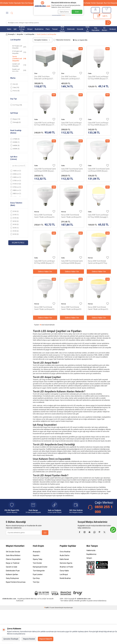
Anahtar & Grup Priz (22, 29)
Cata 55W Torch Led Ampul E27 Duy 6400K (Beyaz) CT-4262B (71, 124)
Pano (48, 29)
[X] (109, 539)
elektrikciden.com (9, 605)
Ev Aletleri (104, 29)
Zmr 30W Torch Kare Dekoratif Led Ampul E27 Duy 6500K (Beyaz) (70, 78)
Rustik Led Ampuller (19, 70)
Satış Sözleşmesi (12, 584)
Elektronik (71, 29)
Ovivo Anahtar (65, 558)
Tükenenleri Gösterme (62, 40)
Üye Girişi (36, 584)
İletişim (89, 564)
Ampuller (20, 34)
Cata (90, 73)
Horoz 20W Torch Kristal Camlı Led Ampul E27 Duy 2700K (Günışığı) (97, 262)
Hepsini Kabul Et (46, 639)
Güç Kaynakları (96, 29)
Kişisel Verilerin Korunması (16, 588)
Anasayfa (10, 34)
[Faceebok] (85, 533)
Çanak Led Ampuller (19, 65)
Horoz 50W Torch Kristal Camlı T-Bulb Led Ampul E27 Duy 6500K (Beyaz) (72, 216)
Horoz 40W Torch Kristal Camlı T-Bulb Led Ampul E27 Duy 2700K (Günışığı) (98, 308)
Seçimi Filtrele (18, 243)
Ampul (30, 29)
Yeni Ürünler (37, 569)
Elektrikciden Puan (13, 577)
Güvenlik (80, 29)
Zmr (36, 73)
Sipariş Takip (38, 565)
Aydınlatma (39, 29)
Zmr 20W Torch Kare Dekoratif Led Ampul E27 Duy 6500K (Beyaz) (44, 78)
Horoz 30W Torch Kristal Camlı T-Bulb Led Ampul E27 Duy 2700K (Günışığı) (72, 308)
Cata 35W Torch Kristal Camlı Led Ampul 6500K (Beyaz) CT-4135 (72, 262)
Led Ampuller (30, 34)
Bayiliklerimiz (91, 560)
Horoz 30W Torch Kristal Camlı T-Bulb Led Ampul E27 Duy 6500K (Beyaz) (45, 308)
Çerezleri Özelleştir (11, 639)
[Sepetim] (102, 16)
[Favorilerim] (107, 10)
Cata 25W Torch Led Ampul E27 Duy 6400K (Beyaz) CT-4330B (98, 78)
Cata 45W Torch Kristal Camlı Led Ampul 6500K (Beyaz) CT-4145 (45, 170)
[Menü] (7, 13)
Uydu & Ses (87, 29)
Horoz (37, 212)
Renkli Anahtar (65, 584)
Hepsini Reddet (29, 639)
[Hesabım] (95, 10)
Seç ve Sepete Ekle (80, 40)
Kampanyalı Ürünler (40, 573)
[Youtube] (97, 533)
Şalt (15, 29)
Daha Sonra (64, 12)
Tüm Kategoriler (39, 577)
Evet (77, 12)
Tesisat (55, 29)
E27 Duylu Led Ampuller (19, 47)
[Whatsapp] (103, 533)
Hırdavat (113, 29)
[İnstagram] (91, 533)
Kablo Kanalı (64, 565)
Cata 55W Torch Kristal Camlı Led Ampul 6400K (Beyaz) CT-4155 (72, 170)
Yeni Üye (36, 588)
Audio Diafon (65, 561)
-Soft (46, 614)
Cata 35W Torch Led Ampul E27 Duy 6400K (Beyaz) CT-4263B (44, 262)
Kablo (9, 29)
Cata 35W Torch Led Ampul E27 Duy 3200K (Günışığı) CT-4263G (99, 216)
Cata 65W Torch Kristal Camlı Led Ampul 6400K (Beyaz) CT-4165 (99, 170)
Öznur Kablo (64, 577)
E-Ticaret (52, 614)
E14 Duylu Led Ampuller (19, 52)
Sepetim (36, 561)
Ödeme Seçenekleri (13, 565)
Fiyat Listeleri (38, 580)
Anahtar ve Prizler (67, 573)
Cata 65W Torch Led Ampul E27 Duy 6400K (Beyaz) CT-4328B (98, 124)
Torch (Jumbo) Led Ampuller (19, 59)
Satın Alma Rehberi (13, 561)
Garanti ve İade (12, 573)
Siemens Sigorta (66, 569)
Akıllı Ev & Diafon (62, 29)
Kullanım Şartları (12, 580)
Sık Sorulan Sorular (13, 558)
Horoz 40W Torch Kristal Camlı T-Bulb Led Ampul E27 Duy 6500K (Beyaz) (45, 216)
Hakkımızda (91, 556)
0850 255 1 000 (104, 509)
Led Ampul (64, 580)
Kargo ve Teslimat (13, 569)
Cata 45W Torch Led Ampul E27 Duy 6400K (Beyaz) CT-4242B (44, 124)
